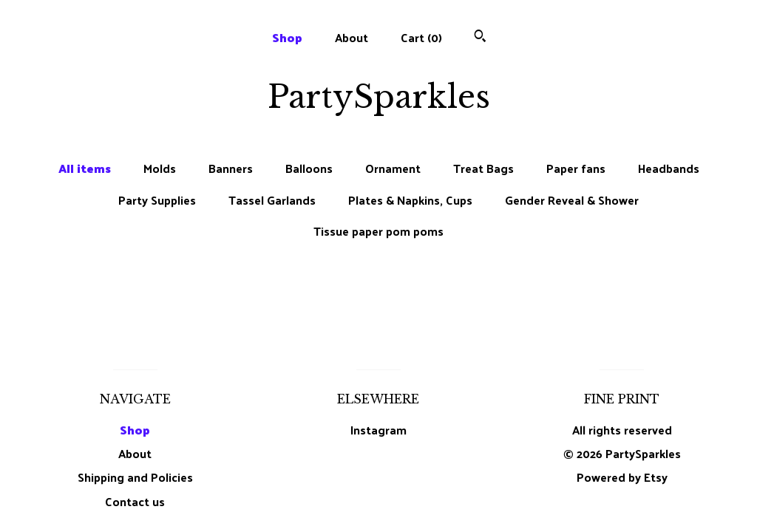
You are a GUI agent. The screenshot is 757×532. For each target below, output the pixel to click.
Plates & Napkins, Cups (410, 200)
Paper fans (576, 168)
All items (85, 168)
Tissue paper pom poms (378, 231)
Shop (287, 37)
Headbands (669, 168)
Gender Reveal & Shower (572, 200)
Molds (160, 168)
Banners (231, 168)
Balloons (309, 168)
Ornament (393, 168)
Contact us (135, 502)
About (352, 37)
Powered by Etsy (622, 477)
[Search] (480, 37)
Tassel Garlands (272, 200)
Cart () (421, 37)
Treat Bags (483, 168)
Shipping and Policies (135, 477)
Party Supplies (157, 200)
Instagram (378, 430)
